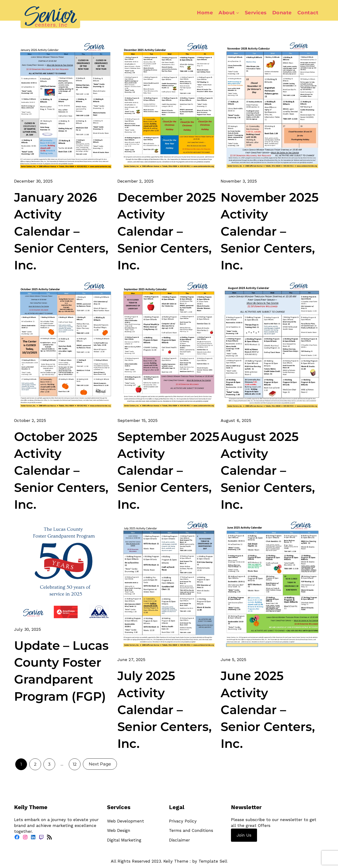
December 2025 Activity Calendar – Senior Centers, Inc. (167, 231)
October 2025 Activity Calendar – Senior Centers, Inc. (61, 470)
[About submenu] (238, 13)
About (227, 13)
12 (75, 764)
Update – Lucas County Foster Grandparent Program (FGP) (61, 671)
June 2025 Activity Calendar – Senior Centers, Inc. (268, 710)
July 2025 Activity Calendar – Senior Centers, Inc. (165, 710)
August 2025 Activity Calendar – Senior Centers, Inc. (268, 470)
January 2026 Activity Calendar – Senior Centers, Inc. (61, 231)
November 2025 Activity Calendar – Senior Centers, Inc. (270, 231)
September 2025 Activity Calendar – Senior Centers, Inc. (168, 470)
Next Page (100, 764)
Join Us (244, 835)
